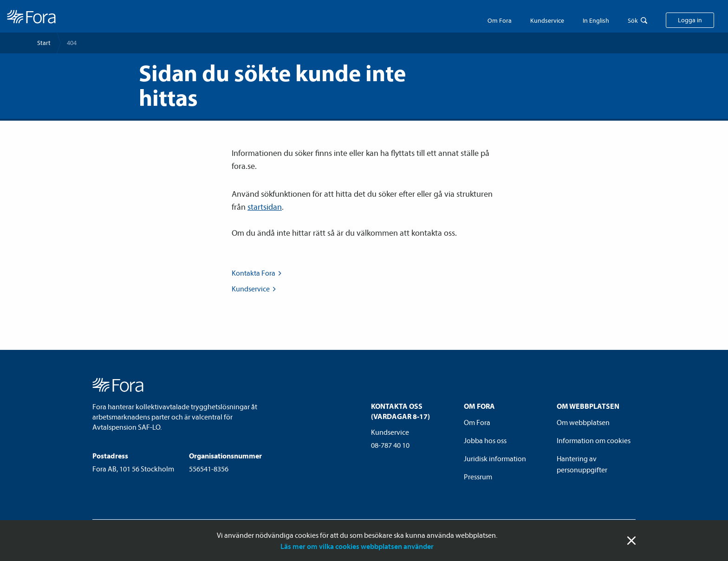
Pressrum (478, 477)
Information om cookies (594, 440)
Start (44, 43)
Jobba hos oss (485, 440)
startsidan (265, 207)
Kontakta (257, 273)
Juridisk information (495, 458)
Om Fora (500, 20)
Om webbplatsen (583, 422)
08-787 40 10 (390, 445)
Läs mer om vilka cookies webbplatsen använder (357, 546)
